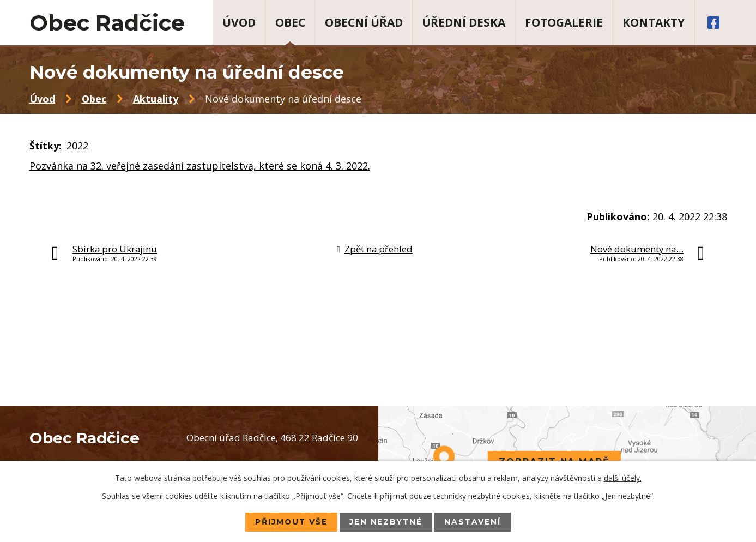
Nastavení (474, 522)
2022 (77, 146)
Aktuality (156, 99)
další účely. (623, 478)
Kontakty (654, 22)
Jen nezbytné (386, 522)
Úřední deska (464, 22)
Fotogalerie (564, 22)
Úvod (239, 22)
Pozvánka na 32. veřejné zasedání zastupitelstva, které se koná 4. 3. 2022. (200, 166)
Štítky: (46, 146)
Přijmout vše (291, 522)
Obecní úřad (364, 22)
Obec (290, 22)
